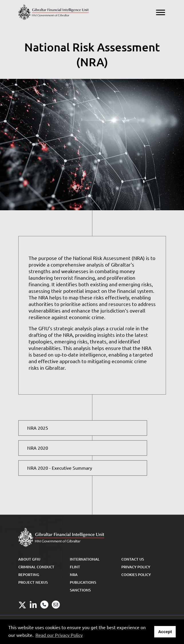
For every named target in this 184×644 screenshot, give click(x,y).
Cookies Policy (136, 575)
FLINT (75, 567)
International (85, 559)
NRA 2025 (38, 428)
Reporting (29, 575)
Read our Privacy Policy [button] (59, 635)
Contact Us (133, 559)
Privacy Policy (136, 567)
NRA (74, 575)
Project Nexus (33, 582)
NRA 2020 (38, 448)
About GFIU (29, 559)
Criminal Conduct (36, 567)
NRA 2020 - (60, 468)
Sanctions (80, 590)
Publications (83, 582)
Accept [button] (165, 632)
